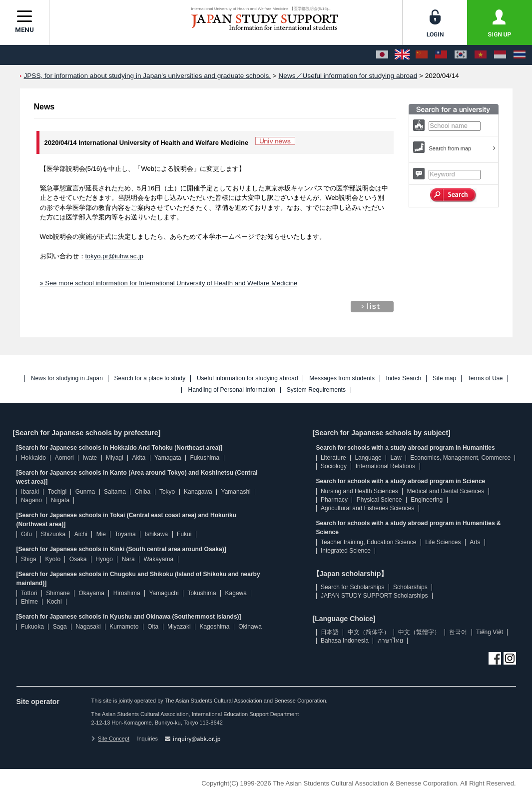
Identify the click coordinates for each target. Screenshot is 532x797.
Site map (444, 379)
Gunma (85, 492)
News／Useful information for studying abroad (348, 76)
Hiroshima (127, 593)
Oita (153, 627)
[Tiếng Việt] (481, 55)
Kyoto (53, 559)
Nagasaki (88, 627)
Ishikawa (157, 534)
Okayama (92, 593)
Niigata (60, 500)
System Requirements (316, 390)
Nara (128, 559)
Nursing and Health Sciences (359, 491)
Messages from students (342, 379)
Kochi (54, 602)
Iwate (90, 458)
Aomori (64, 458)
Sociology (334, 466)
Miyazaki (179, 627)
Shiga (29, 559)
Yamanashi (236, 492)
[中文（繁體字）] (441, 55)
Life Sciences (443, 542)
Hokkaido (33, 458)
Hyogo (104, 559)
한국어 (458, 632)
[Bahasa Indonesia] (500, 55)
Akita (139, 458)
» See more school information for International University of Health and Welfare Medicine (169, 283)
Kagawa (236, 593)
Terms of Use (485, 379)
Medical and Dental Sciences (445, 491)
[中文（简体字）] (422, 55)
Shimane (58, 593)
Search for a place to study (150, 379)
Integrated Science (346, 551)
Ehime (29, 602)
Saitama (115, 492)
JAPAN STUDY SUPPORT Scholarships (374, 596)
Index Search (404, 379)
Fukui (184, 534)
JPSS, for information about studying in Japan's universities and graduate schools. (148, 76)
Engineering (427, 500)
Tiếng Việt (490, 632)
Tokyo (167, 492)
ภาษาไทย (390, 641)
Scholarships (410, 587)
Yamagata (168, 458)
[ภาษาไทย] (520, 55)
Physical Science (379, 500)
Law (396, 458)
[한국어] (461, 55)
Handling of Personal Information (232, 390)
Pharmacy (334, 500)
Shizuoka (53, 534)
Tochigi (57, 492)
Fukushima (205, 458)
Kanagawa (198, 492)
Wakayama (159, 559)
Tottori (29, 593)
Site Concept (110, 739)
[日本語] (382, 55)
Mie (101, 534)
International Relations (385, 466)
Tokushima (202, 593)
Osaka (78, 559)
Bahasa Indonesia (345, 641)
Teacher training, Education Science (368, 542)
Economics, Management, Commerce (460, 458)
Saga (60, 627)
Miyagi (115, 458)
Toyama (125, 534)
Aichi (81, 534)
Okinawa (250, 627)
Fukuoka (32, 627)
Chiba (143, 492)
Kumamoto (124, 627)
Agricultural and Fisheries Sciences (367, 508)
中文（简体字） (369, 632)
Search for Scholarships (352, 587)
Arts (475, 542)
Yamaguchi (164, 593)
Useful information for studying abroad (248, 379)
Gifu (26, 534)
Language (368, 458)
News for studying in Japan (67, 379)
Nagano (31, 500)
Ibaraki (30, 492)
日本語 (330, 632)
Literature (333, 458)
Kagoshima (214, 627)
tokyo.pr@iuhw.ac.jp (115, 256)
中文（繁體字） (419, 632)
